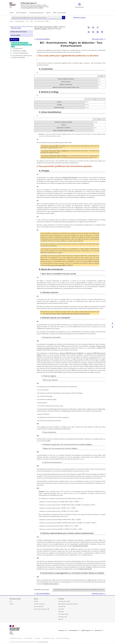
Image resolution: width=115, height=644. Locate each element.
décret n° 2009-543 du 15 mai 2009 (71, 353)
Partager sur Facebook (89, 32)
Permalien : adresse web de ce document (98, 27)
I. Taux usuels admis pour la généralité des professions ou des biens (22, 45)
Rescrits (48, 13)
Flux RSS (36, 601)
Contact (11, 604)
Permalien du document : (42, 590)
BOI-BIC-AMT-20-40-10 (51, 584)
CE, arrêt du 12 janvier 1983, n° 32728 (53, 146)
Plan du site (38, 638)
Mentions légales (29, 638)
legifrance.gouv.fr (86, 630)
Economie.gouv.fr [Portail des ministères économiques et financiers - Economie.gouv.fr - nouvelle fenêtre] (62, 614)
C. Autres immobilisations (20, 53)
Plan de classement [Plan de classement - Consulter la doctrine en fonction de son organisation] (21, 13)
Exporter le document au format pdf (89, 27)
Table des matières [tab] (16, 28)
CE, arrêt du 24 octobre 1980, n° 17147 (59, 265)
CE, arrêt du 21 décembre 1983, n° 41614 (54, 156)
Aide (11, 601)
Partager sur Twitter (93, 32)
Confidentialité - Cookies (49, 638)
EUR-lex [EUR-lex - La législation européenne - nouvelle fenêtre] (60, 612)
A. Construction (18, 49)
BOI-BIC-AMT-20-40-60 (80, 546)
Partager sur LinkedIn (98, 32)
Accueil (12, 13)
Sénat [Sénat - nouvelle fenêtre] (60, 619)
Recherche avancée (79, 17)
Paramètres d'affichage (64, 638)
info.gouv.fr (62, 630)
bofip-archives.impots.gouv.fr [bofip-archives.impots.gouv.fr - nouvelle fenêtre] (41, 609)
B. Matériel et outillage (19, 51)
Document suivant (98, 39)
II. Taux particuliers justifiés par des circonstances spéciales (21, 57)
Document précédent (43, 39)
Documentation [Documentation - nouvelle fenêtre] (38, 607)
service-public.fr (73, 630)
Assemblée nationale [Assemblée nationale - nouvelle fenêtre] (63, 601)
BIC (27, 21)
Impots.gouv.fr (62, 617)
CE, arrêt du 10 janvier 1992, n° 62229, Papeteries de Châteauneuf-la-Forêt (66, 314)
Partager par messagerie (102, 32)
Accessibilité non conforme (16, 638)
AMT (32, 21)
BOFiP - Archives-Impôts (59, 13)
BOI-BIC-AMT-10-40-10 (70, 178)
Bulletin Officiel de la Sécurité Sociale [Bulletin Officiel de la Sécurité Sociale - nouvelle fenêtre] (67, 604)
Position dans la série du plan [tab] (19, 32)
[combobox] (36, 18)
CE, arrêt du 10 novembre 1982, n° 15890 (53, 151)
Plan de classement (20, 21)
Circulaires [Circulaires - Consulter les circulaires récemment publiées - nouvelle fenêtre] (61, 607)
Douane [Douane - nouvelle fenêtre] (60, 609)
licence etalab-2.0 (42, 642)
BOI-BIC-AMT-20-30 (86, 569)
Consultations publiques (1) (36, 13)
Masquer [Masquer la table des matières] (15, 40)
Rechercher (64, 18)
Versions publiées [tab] (16, 35)
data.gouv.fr (98, 630)
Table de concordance (39, 604)
